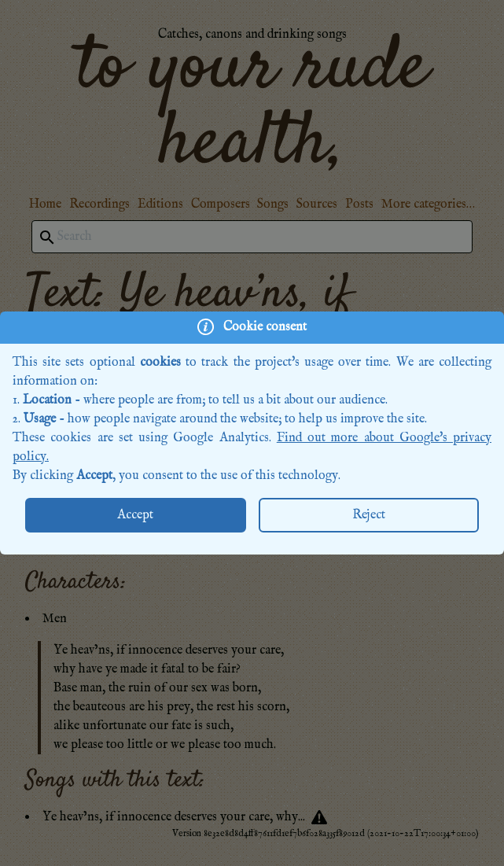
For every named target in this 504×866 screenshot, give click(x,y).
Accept (135, 515)
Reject (369, 515)
